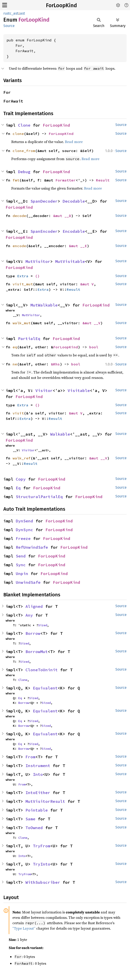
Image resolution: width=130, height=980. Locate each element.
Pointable (37, 810)
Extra (23, 276)
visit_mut (23, 284)
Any (29, 615)
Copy (21, 479)
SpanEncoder (44, 231)
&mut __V (91, 323)
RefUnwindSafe (32, 547)
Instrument (38, 766)
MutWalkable (44, 305)
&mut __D (62, 216)
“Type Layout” (24, 928)
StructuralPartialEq (39, 497)
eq (15, 347)
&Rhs (55, 364)
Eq (18, 488)
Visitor (44, 390)
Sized (43, 625)
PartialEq (29, 339)
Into (38, 774)
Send (21, 556)
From (30, 757)
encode (19, 246)
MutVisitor (38, 261)
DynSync (24, 530)
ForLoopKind (61, 5)
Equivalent (45, 688)
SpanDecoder (44, 201)
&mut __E (78, 246)
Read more (74, 142)
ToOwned (34, 828)
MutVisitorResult (45, 801)
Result (103, 180)
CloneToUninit (42, 670)
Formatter (66, 180)
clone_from (24, 151)
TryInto (42, 864)
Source (9, 26)
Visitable (79, 390)
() (37, 276)
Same (30, 819)
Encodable (74, 231)
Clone (24, 125)
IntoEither (38, 793)
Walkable (60, 434)
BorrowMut (37, 652)
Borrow (33, 633)
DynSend (24, 521)
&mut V (87, 284)
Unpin (22, 574)
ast (23, 13)
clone (18, 134)
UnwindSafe (28, 582)
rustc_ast (11, 13)
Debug (24, 172)
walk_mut (22, 323)
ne (15, 364)
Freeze (23, 538)
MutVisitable (70, 261)
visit (18, 413)
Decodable (74, 201)
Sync (21, 565)
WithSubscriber (43, 882)
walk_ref (22, 458)
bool (94, 347)
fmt (16, 180)
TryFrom (42, 846)
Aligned (34, 606)
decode (19, 216)
